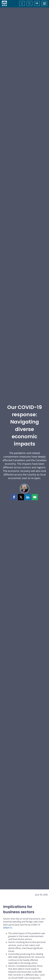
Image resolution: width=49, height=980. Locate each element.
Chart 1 (8, 928)
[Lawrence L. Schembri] (24, 489)
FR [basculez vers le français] (37, 3)
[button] (14, 497)
